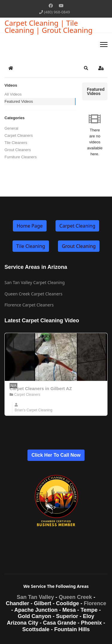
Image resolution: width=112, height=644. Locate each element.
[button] (86, 68)
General (11, 128)
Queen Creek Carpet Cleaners (33, 294)
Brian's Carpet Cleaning (33, 410)
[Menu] (104, 45)
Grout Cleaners (18, 150)
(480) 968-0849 (57, 12)
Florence (95, 603)
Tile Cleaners (16, 143)
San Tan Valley (35, 597)
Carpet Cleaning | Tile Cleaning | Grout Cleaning (49, 27)
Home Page (30, 226)
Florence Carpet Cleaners (29, 305)
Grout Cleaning (79, 246)
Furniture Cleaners (21, 157)
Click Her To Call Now (56, 455)
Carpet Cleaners (19, 135)
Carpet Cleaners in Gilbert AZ (41, 388)
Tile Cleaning (31, 246)
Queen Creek (75, 597)
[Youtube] (61, 6)
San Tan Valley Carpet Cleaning (35, 282)
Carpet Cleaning (77, 226)
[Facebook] (51, 6)
